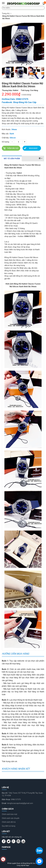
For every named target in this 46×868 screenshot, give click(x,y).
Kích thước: (6, 129)
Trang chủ (6, 13)
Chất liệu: (6, 138)
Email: (4, 803)
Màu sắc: (5, 134)
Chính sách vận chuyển (11, 818)
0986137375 (16, 799)
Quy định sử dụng (9, 826)
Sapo (27, 865)
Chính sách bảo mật (10, 814)
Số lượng (5, 142)
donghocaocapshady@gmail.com (20, 803)
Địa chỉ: (5, 793)
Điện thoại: (6, 799)
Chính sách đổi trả (9, 822)
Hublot (19, 173)
